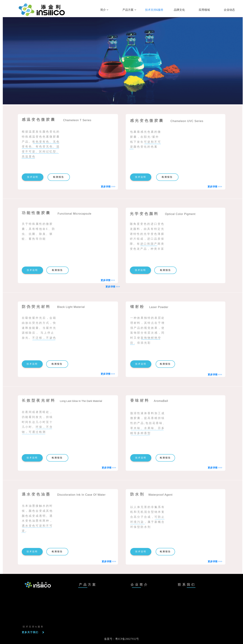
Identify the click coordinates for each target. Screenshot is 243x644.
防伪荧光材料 (36, 307)
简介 (104, 10)
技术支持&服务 (154, 10)
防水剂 (137, 494)
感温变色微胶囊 (39, 120)
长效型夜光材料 (39, 400)
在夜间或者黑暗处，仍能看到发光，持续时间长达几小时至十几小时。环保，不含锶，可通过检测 (37, 422)
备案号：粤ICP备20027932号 (121, 639)
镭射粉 (137, 307)
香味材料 (140, 400)
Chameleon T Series (77, 120)
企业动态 (229, 10)
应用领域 (204, 10)
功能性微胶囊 (36, 213)
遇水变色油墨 (36, 494)
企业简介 (140, 585)
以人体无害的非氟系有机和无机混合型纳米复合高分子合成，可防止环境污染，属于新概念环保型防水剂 (148, 517)
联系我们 (187, 585)
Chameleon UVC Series (187, 121)
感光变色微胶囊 (147, 121)
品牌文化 (179, 10)
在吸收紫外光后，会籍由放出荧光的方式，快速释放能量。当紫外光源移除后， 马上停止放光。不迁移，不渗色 (39, 328)
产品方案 (129, 10)
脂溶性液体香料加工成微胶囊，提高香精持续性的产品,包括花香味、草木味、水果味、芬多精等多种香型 (148, 423)
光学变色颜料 (144, 214)
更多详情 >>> (215, 187)
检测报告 (59, 177)
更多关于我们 (30, 632)
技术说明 (33, 177)
